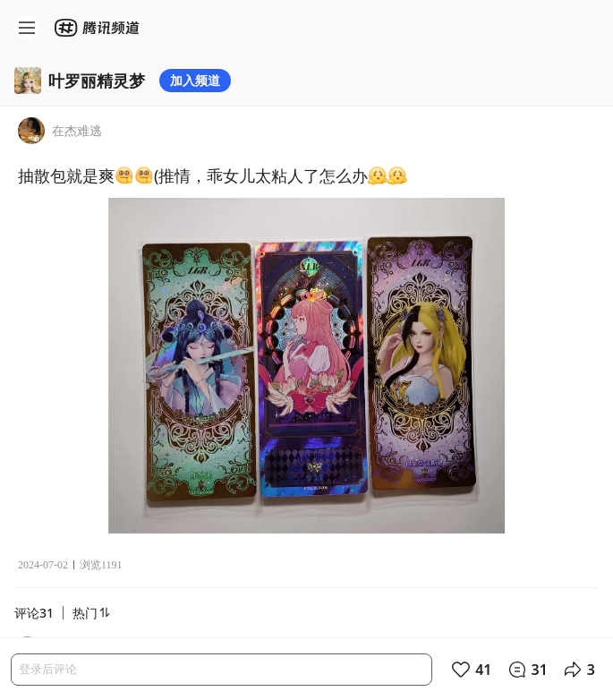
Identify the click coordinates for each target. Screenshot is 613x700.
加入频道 (195, 80)
